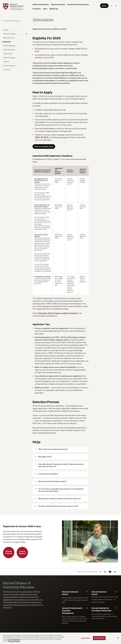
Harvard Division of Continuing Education (19, 585)
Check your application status (44, 147)
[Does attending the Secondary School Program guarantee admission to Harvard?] (60, 465)
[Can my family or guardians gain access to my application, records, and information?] (60, 490)
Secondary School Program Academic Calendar (58, 313)
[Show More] (26, 34)
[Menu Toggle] (112, 6)
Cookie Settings (85, 638)
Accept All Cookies (99, 638)
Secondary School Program (12, 21)
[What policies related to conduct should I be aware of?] (60, 499)
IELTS (46, 137)
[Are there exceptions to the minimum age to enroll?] (60, 506)
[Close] (118, 638)
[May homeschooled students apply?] (60, 481)
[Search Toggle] (116, 6)
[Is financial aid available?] (60, 474)
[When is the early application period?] (60, 449)
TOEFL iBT (39, 137)
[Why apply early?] (60, 457)
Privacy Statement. (14, 641)
